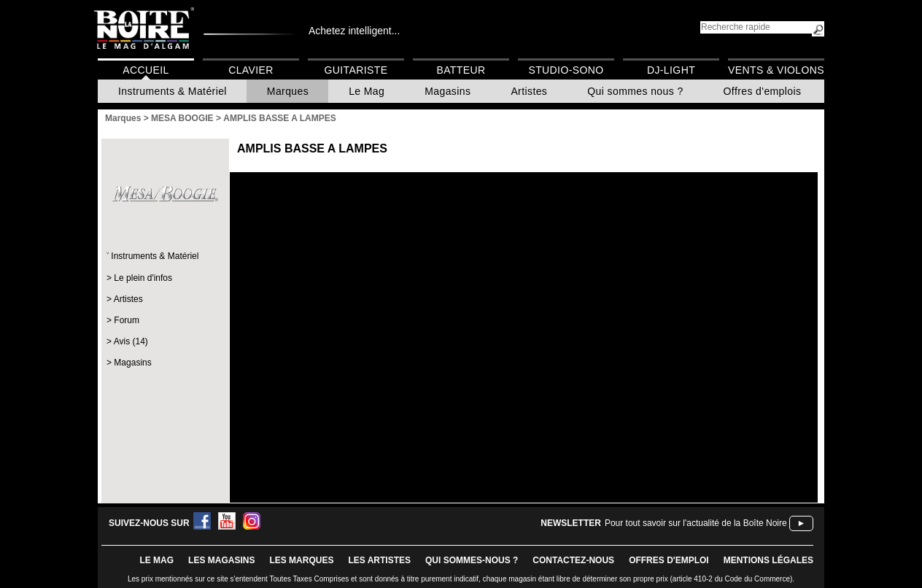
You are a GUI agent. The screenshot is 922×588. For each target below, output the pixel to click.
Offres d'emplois (763, 91)
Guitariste (356, 70)
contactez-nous (573, 560)
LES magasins (221, 560)
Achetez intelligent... (354, 31)
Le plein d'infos (143, 278)
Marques (288, 91)
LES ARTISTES (379, 560)
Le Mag (367, 91)
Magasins (448, 91)
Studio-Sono (566, 70)
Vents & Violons (776, 70)
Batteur (461, 70)
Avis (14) (131, 341)
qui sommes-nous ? (472, 560)
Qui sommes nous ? (635, 91)
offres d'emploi (669, 560)
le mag (156, 560)
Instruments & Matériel (173, 91)
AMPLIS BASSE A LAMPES (312, 148)
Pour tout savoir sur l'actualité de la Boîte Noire (696, 523)
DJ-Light (671, 70)
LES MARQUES (301, 560)
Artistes (529, 91)
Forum (127, 320)
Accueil (146, 70)
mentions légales (768, 560)
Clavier (251, 70)
